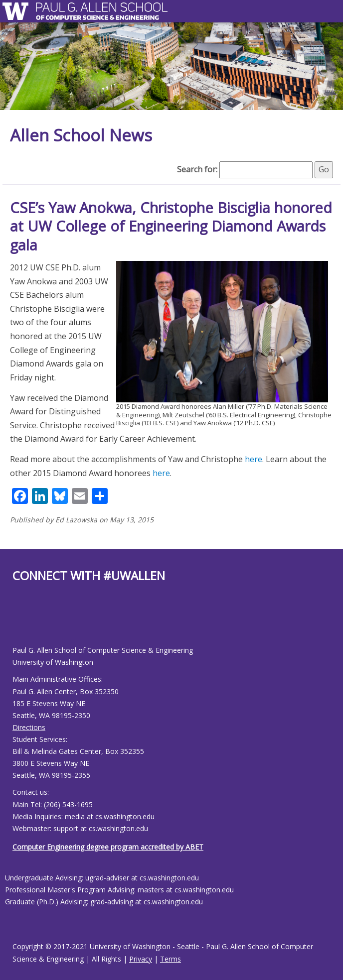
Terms (171, 959)
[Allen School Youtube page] (20, 622)
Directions (29, 727)
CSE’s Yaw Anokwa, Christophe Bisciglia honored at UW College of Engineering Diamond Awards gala (171, 226)
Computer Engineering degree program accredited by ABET (108, 847)
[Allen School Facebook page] (15, 622)
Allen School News (81, 135)
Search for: (197, 169)
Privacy (141, 959)
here (254, 459)
